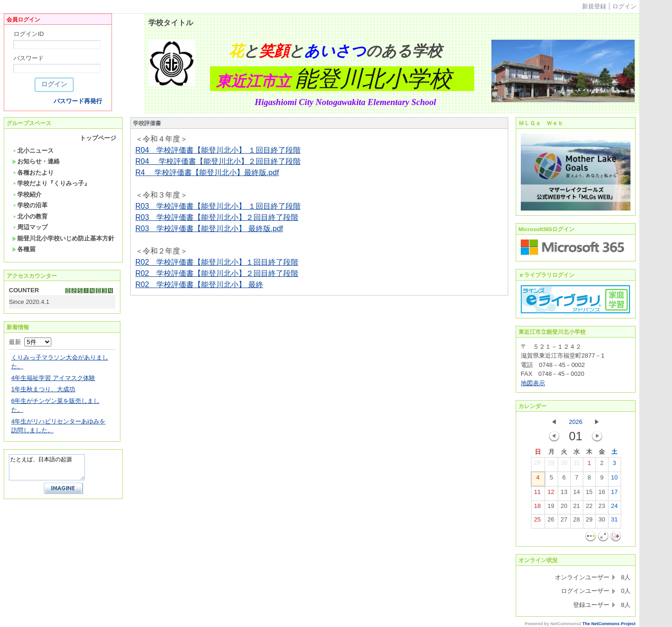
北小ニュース (33, 151)
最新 (30, 342)
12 (551, 494)
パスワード (29, 58)
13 (564, 494)
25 (537, 521)
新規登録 (594, 6)
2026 (576, 422)
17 (614, 494)
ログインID (29, 34)
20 (564, 508)
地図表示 (533, 383)
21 (576, 508)
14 (576, 494)
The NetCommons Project (609, 624)
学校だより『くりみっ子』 (51, 183)
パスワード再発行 (78, 101)
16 (602, 494)
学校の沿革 (30, 205)
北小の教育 (30, 216)
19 (551, 508)
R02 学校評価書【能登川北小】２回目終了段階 (217, 273)
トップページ (98, 138)
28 (537, 465)
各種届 (24, 249)
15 (589, 494)
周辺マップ (30, 227)
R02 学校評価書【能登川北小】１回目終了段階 (217, 262)
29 (551, 465)
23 (602, 508)
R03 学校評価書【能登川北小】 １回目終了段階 (218, 206)
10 (614, 479)
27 (564, 521)
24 (614, 508)
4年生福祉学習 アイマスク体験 (53, 378)
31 (576, 465)
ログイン (624, 6)
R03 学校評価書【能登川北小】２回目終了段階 (217, 217)
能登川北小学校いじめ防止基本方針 (63, 238)
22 (589, 508)
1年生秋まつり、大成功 (43, 389)
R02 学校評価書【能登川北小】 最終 (199, 285)
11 (537, 494)
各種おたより (33, 173)
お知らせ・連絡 (36, 161)
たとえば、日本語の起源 (47, 467)
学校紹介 (27, 194)
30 (564, 465)
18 (537, 508)
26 (551, 521)
